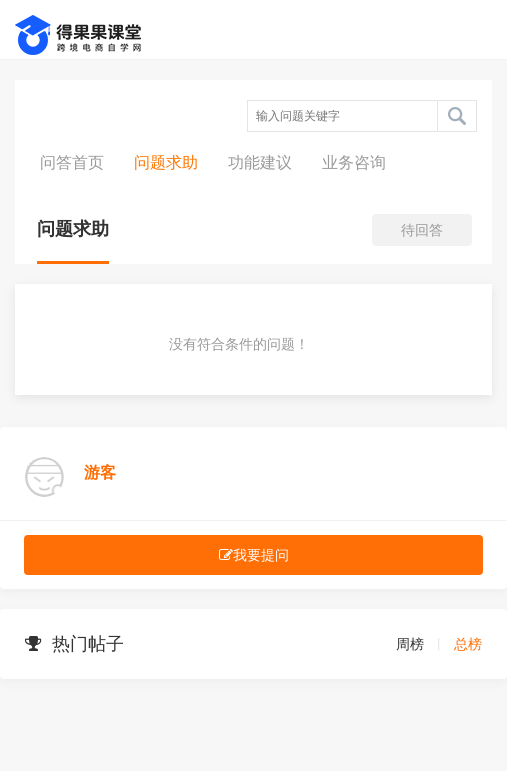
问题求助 (166, 162)
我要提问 (254, 555)
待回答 (422, 230)
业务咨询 (354, 162)
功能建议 (260, 162)
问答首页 (72, 162)
